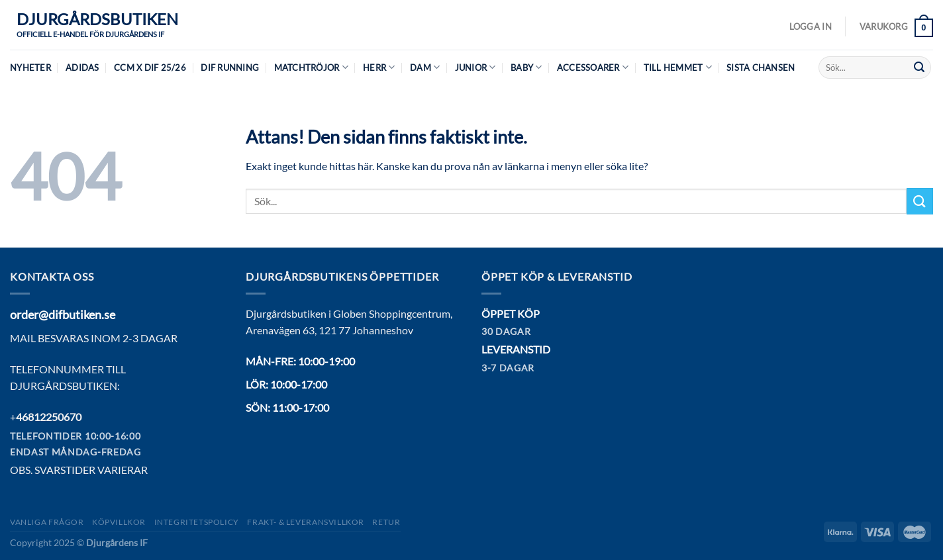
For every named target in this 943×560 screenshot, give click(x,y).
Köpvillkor (119, 522)
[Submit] (919, 68)
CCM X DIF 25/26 (150, 68)
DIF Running (230, 68)
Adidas (82, 68)
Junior (475, 67)
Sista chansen (761, 68)
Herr (379, 67)
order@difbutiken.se (63, 314)
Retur (386, 522)
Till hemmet (678, 67)
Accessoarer (593, 67)
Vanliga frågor (47, 522)
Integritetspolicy (197, 522)
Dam (425, 67)
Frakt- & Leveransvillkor (306, 522)
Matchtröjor (311, 67)
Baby (526, 67)
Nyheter (30, 68)
